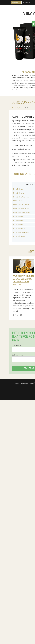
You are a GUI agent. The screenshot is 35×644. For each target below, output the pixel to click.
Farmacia (16, 383)
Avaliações (24, 383)
